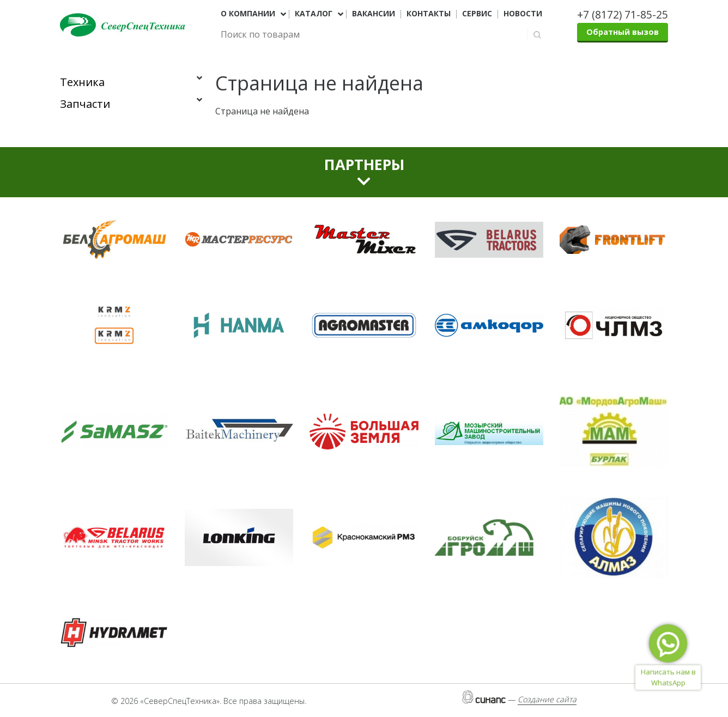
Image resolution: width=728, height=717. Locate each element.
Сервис (477, 14)
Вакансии (374, 14)
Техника (82, 82)
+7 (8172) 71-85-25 (623, 14)
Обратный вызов (623, 32)
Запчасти (85, 104)
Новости (523, 14)
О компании (248, 14)
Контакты (429, 14)
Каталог (314, 14)
